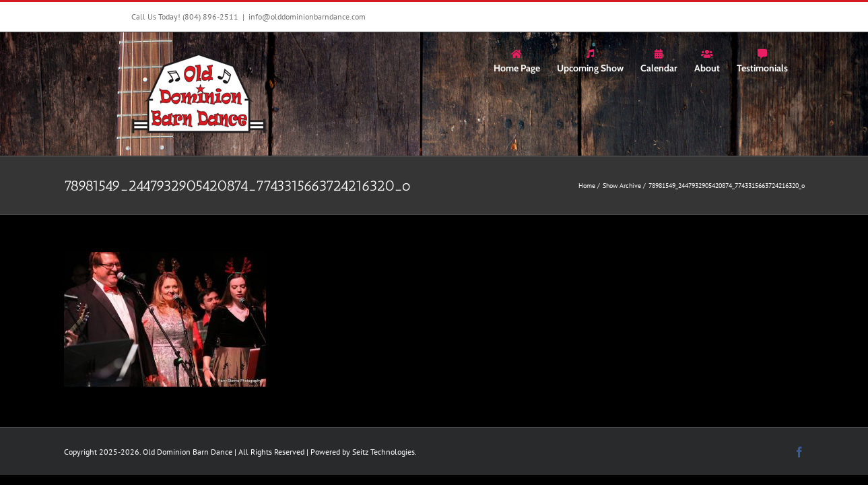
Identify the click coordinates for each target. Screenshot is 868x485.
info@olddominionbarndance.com (307, 17)
